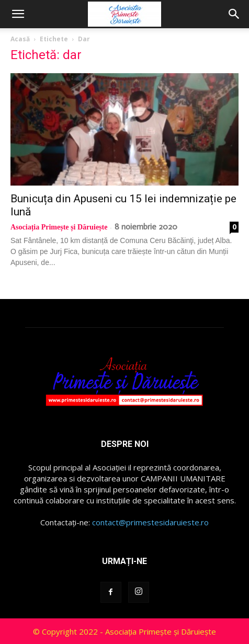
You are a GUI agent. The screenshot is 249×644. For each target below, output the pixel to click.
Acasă (20, 39)
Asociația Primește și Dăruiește (59, 227)
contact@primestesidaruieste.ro (150, 522)
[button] (18, 14)
